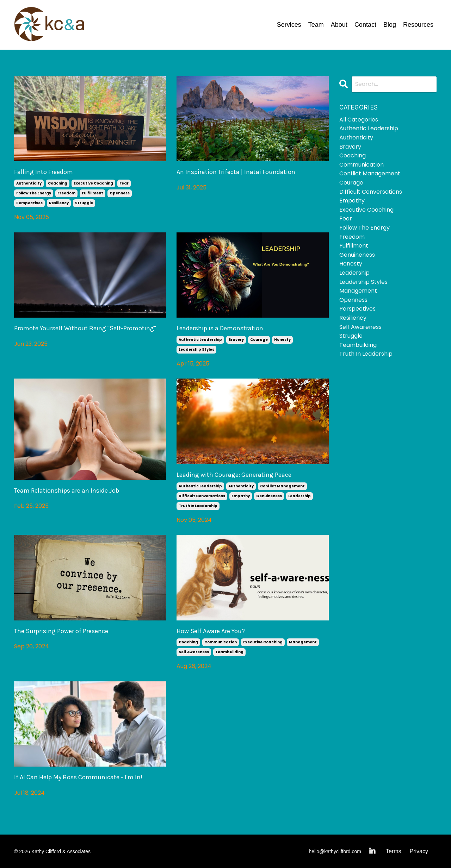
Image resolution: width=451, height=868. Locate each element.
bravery (236, 340)
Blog (390, 25)
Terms (394, 851)
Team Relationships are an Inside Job (67, 491)
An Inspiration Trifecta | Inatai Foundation (236, 172)
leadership (299, 496)
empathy (241, 496)
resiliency (59, 203)
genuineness (269, 496)
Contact (365, 25)
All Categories (359, 120)
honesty (282, 340)
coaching (58, 183)
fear (124, 183)
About (339, 25)
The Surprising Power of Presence (61, 631)
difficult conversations (202, 496)
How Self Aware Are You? (211, 631)
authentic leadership (200, 340)
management (303, 642)
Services (289, 25)
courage (259, 340)
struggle (84, 203)
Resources (418, 25)
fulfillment (92, 193)
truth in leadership (198, 506)
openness (120, 193)
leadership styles (196, 349)
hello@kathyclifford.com (335, 851)
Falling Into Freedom (44, 172)
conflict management (282, 486)
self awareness (194, 652)
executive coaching (93, 183)
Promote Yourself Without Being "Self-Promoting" (85, 328)
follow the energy (34, 193)
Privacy (419, 851)
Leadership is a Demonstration (220, 328)
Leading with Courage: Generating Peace (234, 475)
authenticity (29, 183)
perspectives (29, 203)
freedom (66, 193)
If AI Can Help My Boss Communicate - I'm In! (78, 777)
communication (221, 642)
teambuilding (229, 652)
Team (316, 25)
